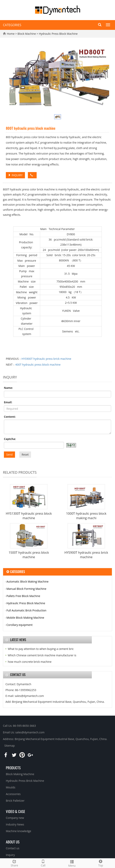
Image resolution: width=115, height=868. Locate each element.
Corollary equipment (19, 625)
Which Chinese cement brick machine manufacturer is (42, 655)
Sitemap (9, 746)
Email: (8, 402)
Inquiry (10, 855)
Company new (15, 818)
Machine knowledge (19, 831)
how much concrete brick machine (30, 662)
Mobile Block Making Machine (25, 618)
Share (14, 863)
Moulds (11, 787)
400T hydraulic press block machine (38, 365)
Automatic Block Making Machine (27, 581)
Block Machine (27, 34)
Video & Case (15, 811)
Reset (25, 454)
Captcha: (10, 439)
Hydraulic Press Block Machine (58, 34)
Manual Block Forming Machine (26, 589)
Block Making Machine (20, 774)
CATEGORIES (12, 25)
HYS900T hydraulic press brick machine (46, 359)
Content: (10, 417)
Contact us (13, 848)
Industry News (15, 824)
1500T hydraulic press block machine (29, 555)
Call (43, 863)
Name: (8, 388)
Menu (72, 863)
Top (101, 863)
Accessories (13, 794)
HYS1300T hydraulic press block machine (29, 516)
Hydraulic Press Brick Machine (25, 781)
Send (9, 454)
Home (11, 34)
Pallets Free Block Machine (23, 596)
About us (13, 842)
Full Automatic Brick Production (26, 610)
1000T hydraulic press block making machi (86, 516)
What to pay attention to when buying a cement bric (41, 649)
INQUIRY (15, 175)
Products (13, 768)
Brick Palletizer (15, 801)
